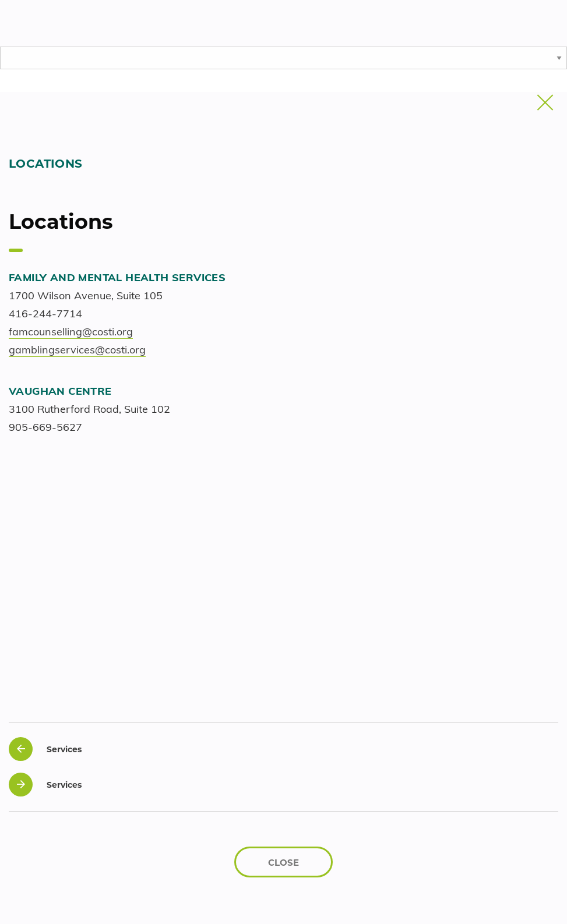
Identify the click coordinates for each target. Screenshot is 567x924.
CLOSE (283, 863)
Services (45, 749)
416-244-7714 (45, 315)
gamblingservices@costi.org (77, 351)
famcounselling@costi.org (71, 333)
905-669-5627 (45, 428)
